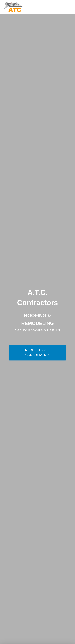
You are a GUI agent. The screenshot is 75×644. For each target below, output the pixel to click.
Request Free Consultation (37, 353)
